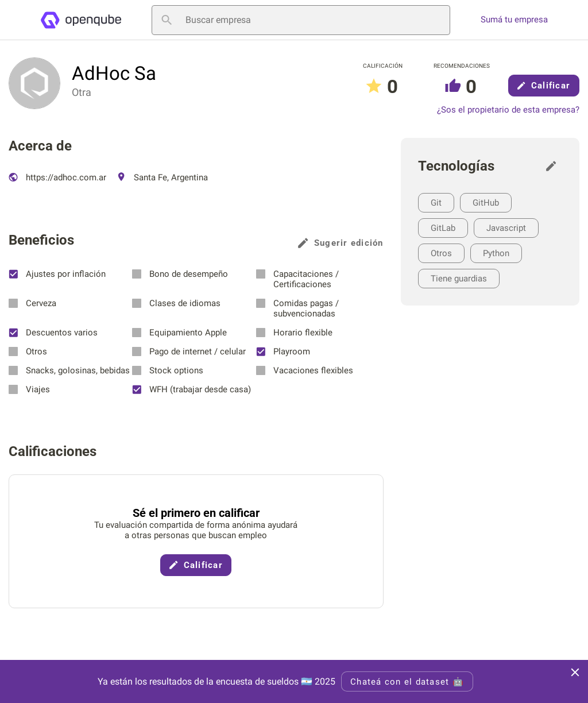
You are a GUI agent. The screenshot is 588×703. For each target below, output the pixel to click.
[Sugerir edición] (554, 166)
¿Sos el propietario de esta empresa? (508, 110)
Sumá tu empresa (514, 20)
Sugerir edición (341, 243)
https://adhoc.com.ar (57, 177)
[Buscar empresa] (301, 20)
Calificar (544, 86)
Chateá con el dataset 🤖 (407, 682)
